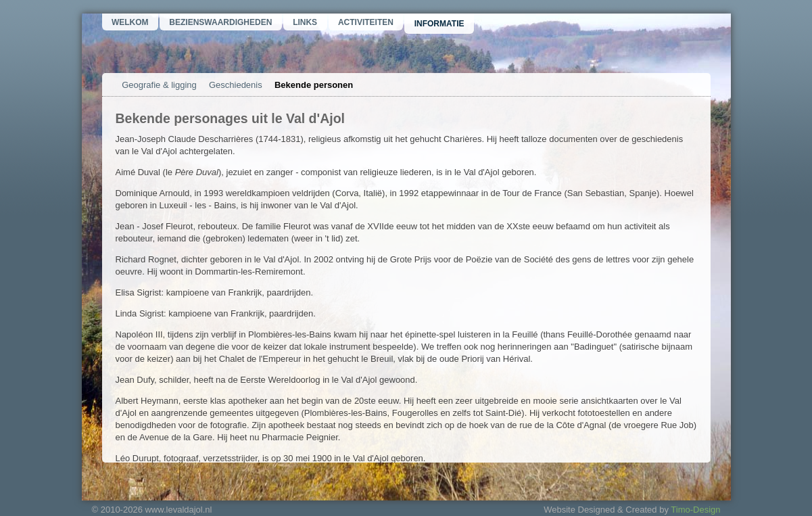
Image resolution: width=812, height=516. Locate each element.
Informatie (439, 24)
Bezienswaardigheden (220, 22)
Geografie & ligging (159, 85)
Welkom (130, 22)
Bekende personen (314, 85)
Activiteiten (366, 22)
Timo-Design (695, 510)
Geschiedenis (236, 85)
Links (305, 22)
